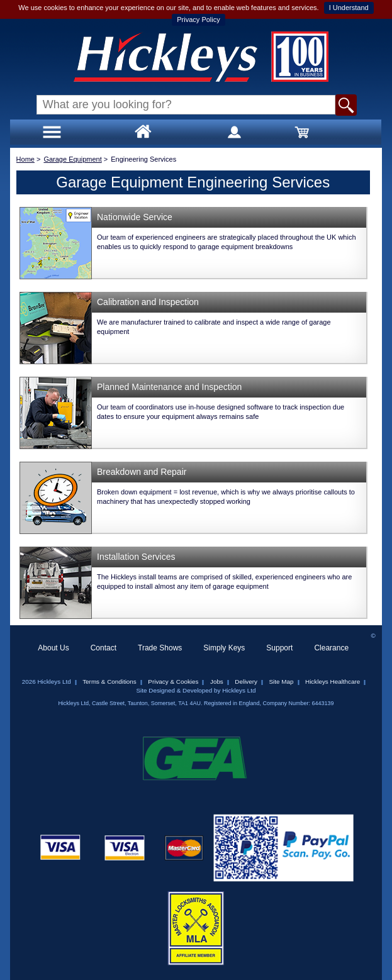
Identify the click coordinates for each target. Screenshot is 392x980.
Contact (104, 648)
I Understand (349, 8)
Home (25, 159)
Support (279, 648)
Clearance (331, 648)
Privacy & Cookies (173, 682)
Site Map (282, 682)
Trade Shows (160, 648)
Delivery (246, 682)
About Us (53, 648)
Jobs (217, 682)
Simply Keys (224, 648)
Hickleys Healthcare (333, 682)
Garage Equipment (72, 159)
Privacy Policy (198, 19)
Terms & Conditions (109, 682)
